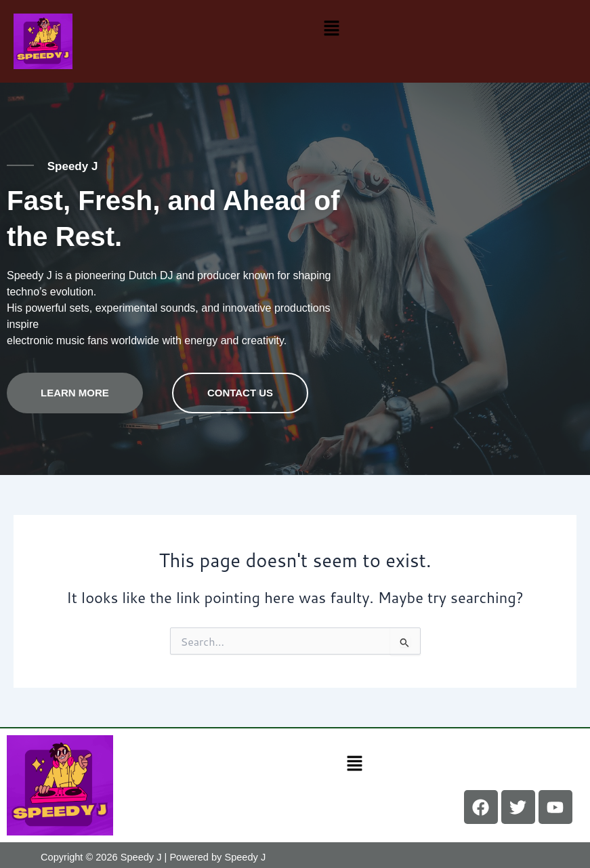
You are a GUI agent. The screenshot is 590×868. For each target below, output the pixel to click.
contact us (240, 389)
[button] (331, 27)
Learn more (75, 389)
